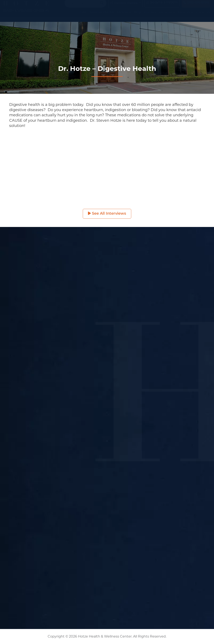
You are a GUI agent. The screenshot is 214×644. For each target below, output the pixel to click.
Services (124, 16)
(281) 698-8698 (196, 7)
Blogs (138, 16)
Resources (167, 16)
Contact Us (203, 16)
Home (83, 16)
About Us (186, 16)
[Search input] (84, 7)
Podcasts (150, 16)
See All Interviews (107, 214)
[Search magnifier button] (102, 7)
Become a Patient (162, 7)
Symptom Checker (102, 16)
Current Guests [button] (124, 7)
